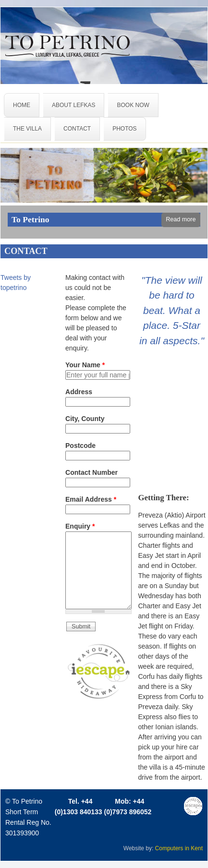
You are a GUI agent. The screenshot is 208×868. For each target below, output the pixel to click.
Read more (181, 219)
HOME (22, 105)
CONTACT (77, 129)
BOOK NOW (133, 105)
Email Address (91, 499)
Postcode (80, 446)
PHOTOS (124, 129)
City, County (85, 419)
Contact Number (92, 472)
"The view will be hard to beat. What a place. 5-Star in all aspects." (172, 310)
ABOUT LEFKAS (73, 105)
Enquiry (80, 526)
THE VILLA (27, 129)
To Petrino (31, 219)
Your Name (85, 365)
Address (79, 392)
